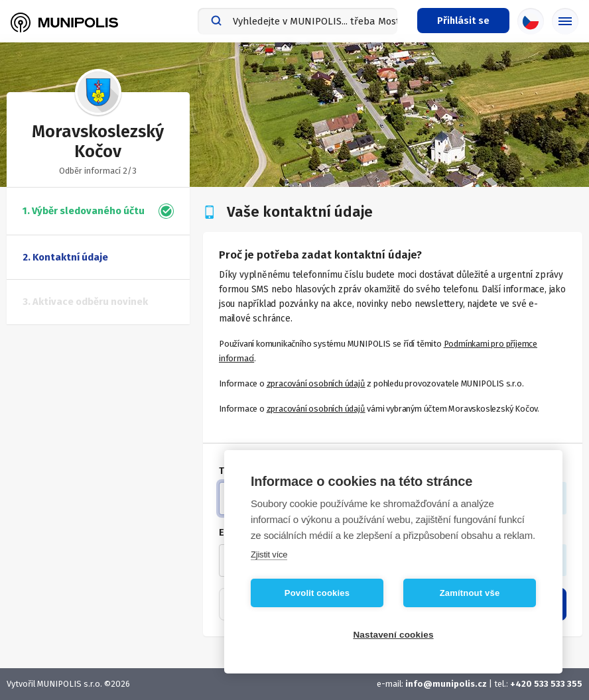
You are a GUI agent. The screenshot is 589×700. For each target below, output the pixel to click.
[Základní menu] (565, 21)
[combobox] (297, 21)
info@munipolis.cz (446, 684)
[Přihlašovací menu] (463, 21)
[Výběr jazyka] (531, 21)
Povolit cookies (317, 593)
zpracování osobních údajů (316, 383)
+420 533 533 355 (546, 684)
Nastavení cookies (393, 635)
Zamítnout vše (470, 593)
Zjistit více (269, 554)
